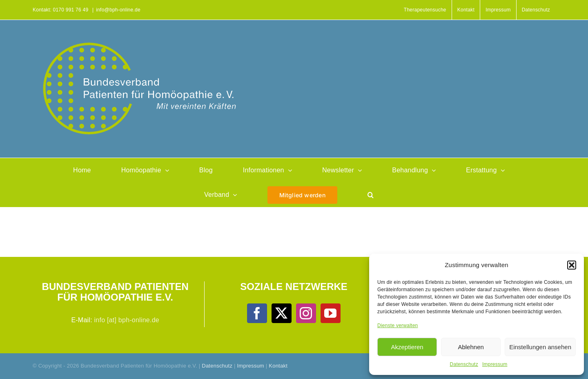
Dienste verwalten (398, 325)
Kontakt (278, 366)
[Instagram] (306, 313)
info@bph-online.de (118, 10)
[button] (572, 265)
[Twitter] (281, 313)
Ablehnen (471, 347)
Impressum (495, 364)
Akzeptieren (407, 347)
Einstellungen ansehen (540, 347)
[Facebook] (257, 313)
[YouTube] (330, 313)
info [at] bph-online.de (127, 320)
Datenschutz (464, 364)
